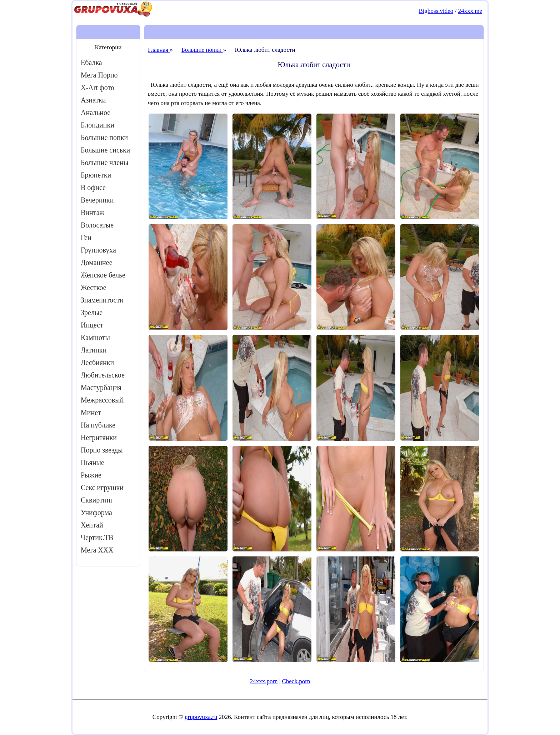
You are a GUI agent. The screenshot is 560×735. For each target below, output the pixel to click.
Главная (159, 50)
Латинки (94, 350)
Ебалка (91, 62)
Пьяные (92, 462)
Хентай (92, 525)
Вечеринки (97, 200)
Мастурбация (101, 387)
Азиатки (93, 100)
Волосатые (97, 225)
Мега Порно (99, 75)
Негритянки (99, 437)
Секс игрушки (102, 487)
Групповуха (98, 250)
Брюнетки (96, 175)
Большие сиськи (105, 150)
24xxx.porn (264, 681)
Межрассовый (102, 400)
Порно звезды (102, 450)
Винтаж (92, 212)
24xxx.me (470, 11)
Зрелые (92, 312)
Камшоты (95, 337)
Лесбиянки (97, 362)
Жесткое (94, 287)
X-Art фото (97, 87)
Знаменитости (102, 300)
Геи (86, 237)
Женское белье (103, 275)
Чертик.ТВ (97, 537)
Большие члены (104, 162)
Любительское (103, 375)
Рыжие (91, 475)
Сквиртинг (97, 500)
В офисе (93, 187)
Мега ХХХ (97, 550)
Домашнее (97, 262)
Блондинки (97, 125)
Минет (91, 412)
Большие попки (104, 137)
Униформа (96, 512)
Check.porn (296, 681)
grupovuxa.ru (201, 717)
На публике (98, 425)
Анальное (96, 112)
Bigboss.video (436, 11)
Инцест (92, 325)
